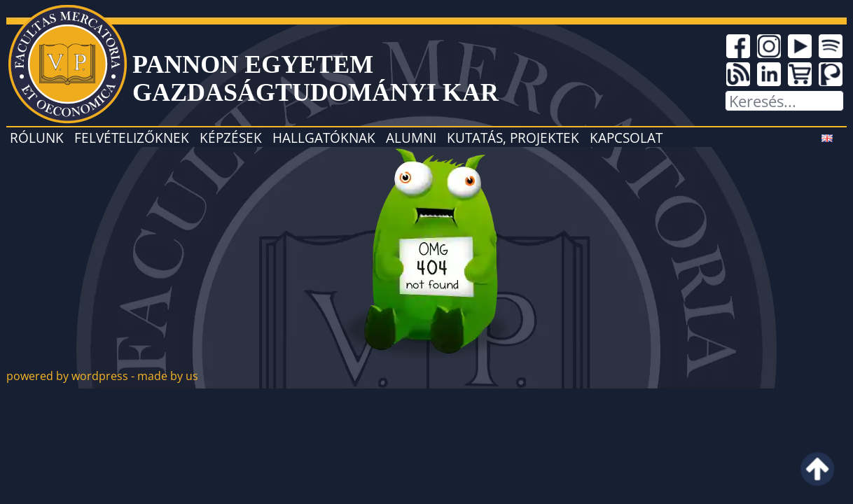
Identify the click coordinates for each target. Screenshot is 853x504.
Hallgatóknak (324, 138)
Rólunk (37, 138)
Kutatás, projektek (513, 138)
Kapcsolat (626, 138)
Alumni (411, 138)
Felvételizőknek (132, 138)
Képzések (231, 138)
